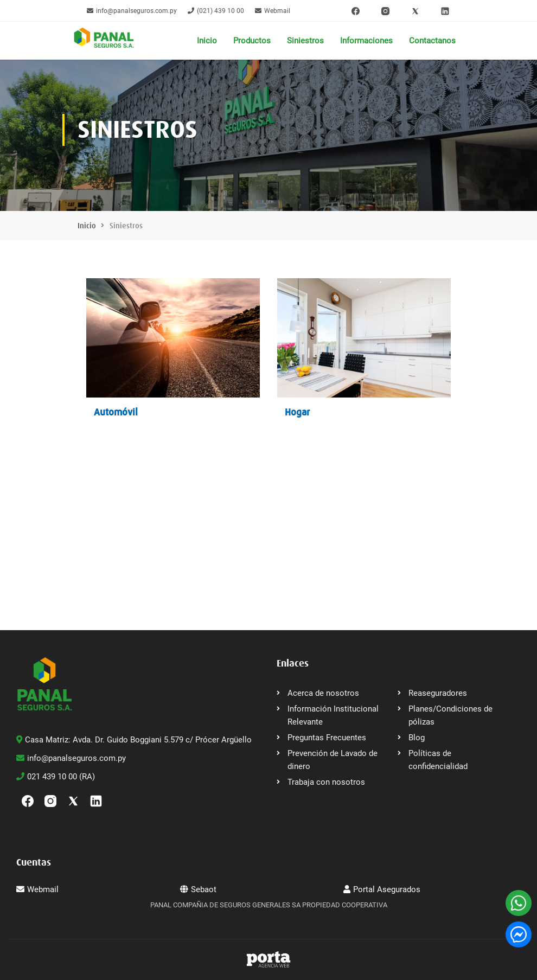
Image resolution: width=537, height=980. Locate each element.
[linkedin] (445, 11)
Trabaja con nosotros (326, 782)
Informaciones (366, 41)
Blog (417, 738)
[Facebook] (356, 11)
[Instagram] (385, 11)
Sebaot (198, 889)
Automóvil (116, 412)
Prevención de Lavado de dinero (333, 760)
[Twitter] (415, 11)
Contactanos (432, 41)
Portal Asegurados (382, 889)
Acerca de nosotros (323, 693)
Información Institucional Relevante (333, 715)
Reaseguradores (438, 693)
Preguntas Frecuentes (327, 738)
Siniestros (305, 41)
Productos (252, 41)
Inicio (207, 41)
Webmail (273, 11)
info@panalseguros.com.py (132, 11)
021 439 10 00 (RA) (56, 777)
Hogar (297, 412)
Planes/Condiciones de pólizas (450, 715)
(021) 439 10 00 (216, 11)
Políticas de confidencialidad (438, 760)
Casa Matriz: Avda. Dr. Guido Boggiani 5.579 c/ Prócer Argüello (134, 740)
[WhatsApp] (519, 903)
